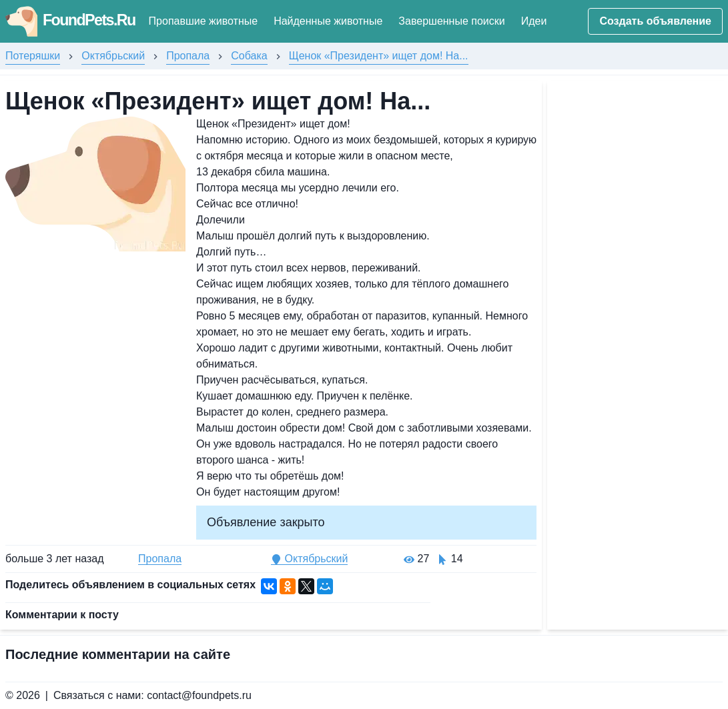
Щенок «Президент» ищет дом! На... (379, 56)
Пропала (188, 56)
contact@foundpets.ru (199, 695)
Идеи (537, 21)
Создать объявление (655, 21)
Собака (249, 56)
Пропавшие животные (206, 21)
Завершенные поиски (455, 21)
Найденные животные (331, 21)
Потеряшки (33, 56)
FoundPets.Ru (72, 20)
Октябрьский (113, 56)
